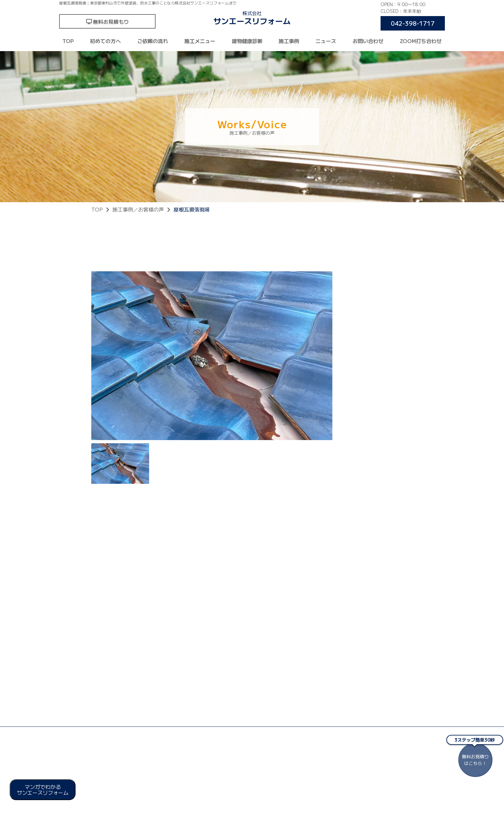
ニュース (326, 41)
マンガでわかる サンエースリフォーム (43, 789)
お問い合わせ (368, 41)
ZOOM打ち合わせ (421, 41)
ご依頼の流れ (153, 41)
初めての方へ (105, 41)
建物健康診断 (247, 41)
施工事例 (289, 41)
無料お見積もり (111, 22)
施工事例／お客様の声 (138, 209)
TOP (68, 41)
